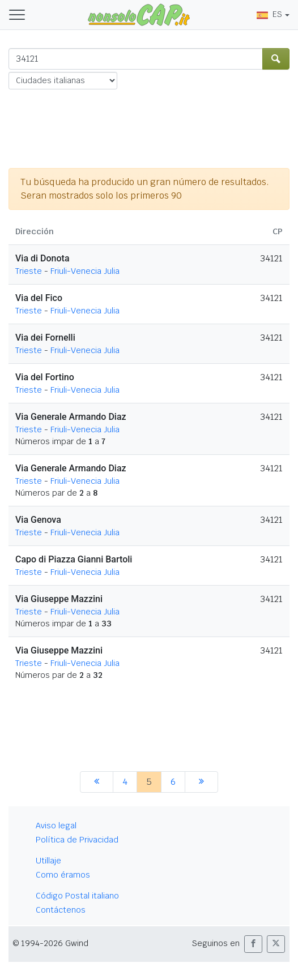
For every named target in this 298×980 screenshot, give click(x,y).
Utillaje (48, 861)
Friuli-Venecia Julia (85, 271)
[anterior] (97, 782)
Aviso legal (56, 826)
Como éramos (63, 875)
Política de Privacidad (77, 840)
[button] (253, 944)
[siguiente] (201, 782)
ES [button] (269, 14)
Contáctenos (61, 910)
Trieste (29, 271)
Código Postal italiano (77, 896)
